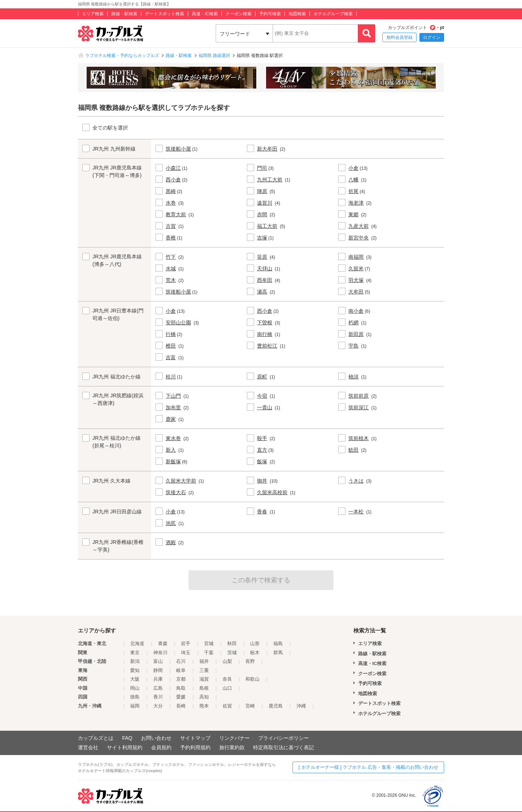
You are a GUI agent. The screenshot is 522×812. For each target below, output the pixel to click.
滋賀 (204, 679)
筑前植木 (359, 438)
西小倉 (173, 180)
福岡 (135, 706)
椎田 (171, 346)
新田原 (356, 334)
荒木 (171, 280)
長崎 (181, 706)
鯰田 (353, 450)
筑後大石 (176, 492)
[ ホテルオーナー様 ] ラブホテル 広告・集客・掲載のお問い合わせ (368, 767)
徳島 (135, 697)
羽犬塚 (356, 280)
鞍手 (262, 438)
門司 (262, 168)
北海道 (137, 643)
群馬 (278, 653)
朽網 (353, 323)
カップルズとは (96, 738)
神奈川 (160, 653)
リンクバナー (235, 738)
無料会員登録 (399, 37)
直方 (262, 450)
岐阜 (181, 670)
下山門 (173, 396)
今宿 (262, 396)
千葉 (209, 653)
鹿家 (171, 419)
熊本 (204, 706)
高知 (204, 697)
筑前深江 (359, 407)
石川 (181, 661)
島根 (204, 688)
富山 (158, 661)
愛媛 (181, 697)
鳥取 (181, 688)
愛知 (135, 670)
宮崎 (250, 706)
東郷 (353, 214)
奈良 (227, 679)
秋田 (232, 643)
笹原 (262, 257)
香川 (158, 697)
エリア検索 (93, 14)
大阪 (135, 679)
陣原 (262, 191)
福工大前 (267, 226)
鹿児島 (276, 706)
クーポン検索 (239, 14)
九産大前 (359, 226)
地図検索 (297, 14)
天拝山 (265, 268)
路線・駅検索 (124, 14)
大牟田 (356, 292)
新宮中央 (359, 238)
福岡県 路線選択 (214, 56)
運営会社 (88, 747)
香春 (262, 512)
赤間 (262, 214)
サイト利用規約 (125, 747)
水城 (171, 268)
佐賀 (227, 706)
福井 (204, 661)
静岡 (158, 670)
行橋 (171, 334)
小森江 (173, 168)
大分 (158, 706)
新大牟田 (267, 149)
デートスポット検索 (165, 14)
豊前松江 (267, 346)
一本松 (356, 512)
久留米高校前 (272, 492)
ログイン (432, 37)
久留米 (356, 268)
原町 (262, 377)
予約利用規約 (195, 747)
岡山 (135, 688)
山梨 (227, 661)
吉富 (171, 357)
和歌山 (252, 679)
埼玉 (186, 653)
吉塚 (262, 238)
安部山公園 (178, 323)
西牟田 (265, 280)
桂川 (171, 377)
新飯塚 (173, 462)
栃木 (255, 653)
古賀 (171, 226)
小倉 (353, 168)
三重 (204, 670)
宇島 (353, 346)
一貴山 (265, 407)
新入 (171, 450)
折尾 (353, 191)
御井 (262, 481)
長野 (250, 661)
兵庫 (158, 679)
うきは (356, 481)
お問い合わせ (156, 738)
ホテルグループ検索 (333, 14)
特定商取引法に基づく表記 (283, 747)
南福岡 (356, 257)
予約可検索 (270, 14)
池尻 (171, 523)
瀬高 (262, 292)
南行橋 (265, 334)
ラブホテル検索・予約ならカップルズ (122, 56)
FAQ (127, 738)
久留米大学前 (181, 481)
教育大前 (176, 214)
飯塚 (262, 462)
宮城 (209, 643)
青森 (163, 643)
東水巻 (173, 438)
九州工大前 (270, 180)
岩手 (186, 643)
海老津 (356, 203)
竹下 (171, 257)
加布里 (173, 407)
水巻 (171, 203)
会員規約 (161, 747)
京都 (181, 679)
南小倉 (356, 311)
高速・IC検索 (205, 14)
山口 (227, 688)
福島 (278, 643)
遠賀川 (265, 203)
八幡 (353, 180)
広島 (158, 688)
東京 (135, 653)
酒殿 (171, 542)
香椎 (171, 238)
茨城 (232, 653)
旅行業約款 (232, 747)
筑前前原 (359, 396)
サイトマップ (195, 738)
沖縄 (301, 706)
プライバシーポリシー (283, 738)
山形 (255, 643)
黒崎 (171, 191)
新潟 (135, 661)
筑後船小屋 (178, 149)
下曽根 (265, 323)
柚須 (353, 377)
